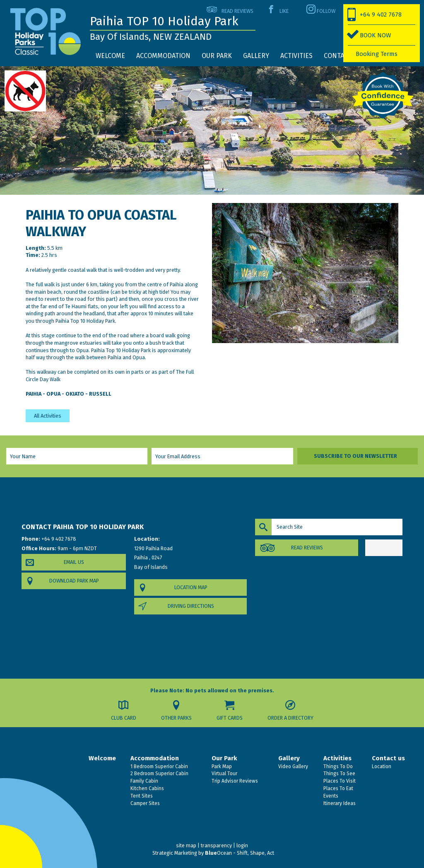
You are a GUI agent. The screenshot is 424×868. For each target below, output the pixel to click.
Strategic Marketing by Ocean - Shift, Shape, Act (213, 853)
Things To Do (337, 766)
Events (330, 796)
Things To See (339, 774)
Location (381, 766)
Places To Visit (339, 781)
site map (186, 845)
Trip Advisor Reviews (234, 781)
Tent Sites (141, 796)
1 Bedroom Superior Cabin (159, 766)
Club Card (124, 718)
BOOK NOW (375, 35)
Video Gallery (293, 766)
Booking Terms (377, 54)
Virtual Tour (224, 774)
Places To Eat (338, 788)
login (242, 845)
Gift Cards (230, 718)
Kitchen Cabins (147, 788)
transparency (216, 845)
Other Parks (176, 718)
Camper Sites (145, 803)
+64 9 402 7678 (381, 15)
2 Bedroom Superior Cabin (159, 774)
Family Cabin (144, 781)
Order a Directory (290, 718)
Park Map (221, 766)
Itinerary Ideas (339, 803)
